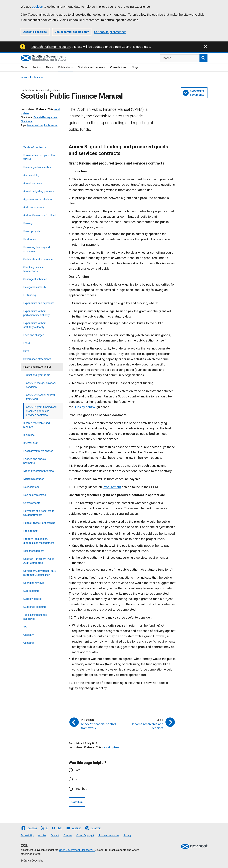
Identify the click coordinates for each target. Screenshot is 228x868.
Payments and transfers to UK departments (39, 513)
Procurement (31, 531)
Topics (37, 67)
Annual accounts (33, 183)
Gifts (26, 351)
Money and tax (35, 125)
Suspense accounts (35, 607)
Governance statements (37, 359)
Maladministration (34, 479)
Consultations (118, 67)
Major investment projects (39, 471)
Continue (77, 802)
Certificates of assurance (38, 259)
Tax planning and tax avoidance (35, 617)
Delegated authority (35, 287)
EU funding (30, 295)
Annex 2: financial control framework (40, 397)
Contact (55, 835)
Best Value (30, 239)
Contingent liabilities (35, 279)
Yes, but (81, 789)
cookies (37, 7)
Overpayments (32, 503)
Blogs (135, 67)
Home (24, 77)
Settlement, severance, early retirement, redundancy (40, 573)
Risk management (34, 551)
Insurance (29, 435)
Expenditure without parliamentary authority (37, 313)
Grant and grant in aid (38, 375)
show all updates (111, 747)
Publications (65, 67)
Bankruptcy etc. (32, 231)
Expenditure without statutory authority (35, 325)
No (77, 779)
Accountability (32, 175)
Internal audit (31, 443)
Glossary (29, 635)
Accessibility (27, 835)
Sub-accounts (31, 591)
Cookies (68, 835)
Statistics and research (91, 67)
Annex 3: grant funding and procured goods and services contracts (41, 411)
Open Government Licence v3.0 (77, 850)
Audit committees (34, 207)
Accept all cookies (35, 32)
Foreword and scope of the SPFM (39, 157)
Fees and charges (34, 335)
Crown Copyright (85, 835)
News (49, 67)
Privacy (127, 835)
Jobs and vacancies (109, 835)
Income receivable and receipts (37, 425)
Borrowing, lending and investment (37, 249)
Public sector (51, 125)
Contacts (29, 643)
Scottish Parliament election (51, 47)
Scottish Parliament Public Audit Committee (39, 561)
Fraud (27, 343)
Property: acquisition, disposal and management (39, 541)
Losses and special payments (35, 461)
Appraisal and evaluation (38, 199)
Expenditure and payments (39, 303)
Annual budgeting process (39, 191)
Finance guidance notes (37, 167)
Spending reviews (34, 583)
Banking (28, 223)
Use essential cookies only (72, 32)
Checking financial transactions (34, 269)
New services (31, 487)
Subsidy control (32, 599)
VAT (26, 627)
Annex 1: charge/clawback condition (41, 385)
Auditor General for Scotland (40, 215)
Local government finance (38, 451)
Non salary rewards (35, 495)
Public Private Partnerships (39, 523)
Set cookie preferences (110, 32)
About (24, 67)
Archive (42, 835)
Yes (78, 770)
